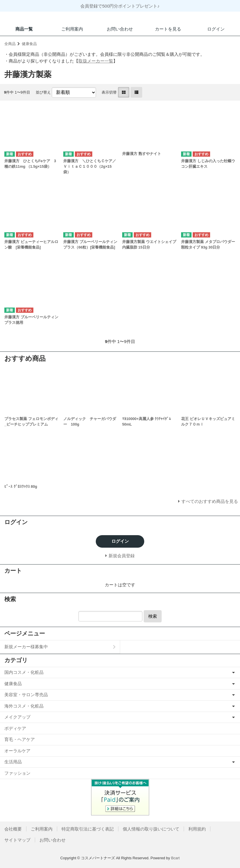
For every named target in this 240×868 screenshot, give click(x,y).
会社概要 (13, 829)
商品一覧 (24, 29)
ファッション (17, 773)
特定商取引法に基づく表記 (88, 829)
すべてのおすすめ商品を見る (210, 501)
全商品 (10, 44)
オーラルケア (17, 751)
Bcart (175, 858)
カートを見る (168, 29)
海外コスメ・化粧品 (24, 706)
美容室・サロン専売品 (26, 695)
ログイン (216, 29)
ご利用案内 (72, 29)
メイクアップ (17, 717)
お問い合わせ (120, 29)
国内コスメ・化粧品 (24, 672)
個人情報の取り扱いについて (151, 829)
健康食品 (29, 44)
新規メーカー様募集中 (26, 647)
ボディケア (15, 728)
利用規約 (197, 829)
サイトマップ (17, 840)
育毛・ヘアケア (20, 739)
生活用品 (13, 762)
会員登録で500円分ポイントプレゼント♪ (120, 6)
